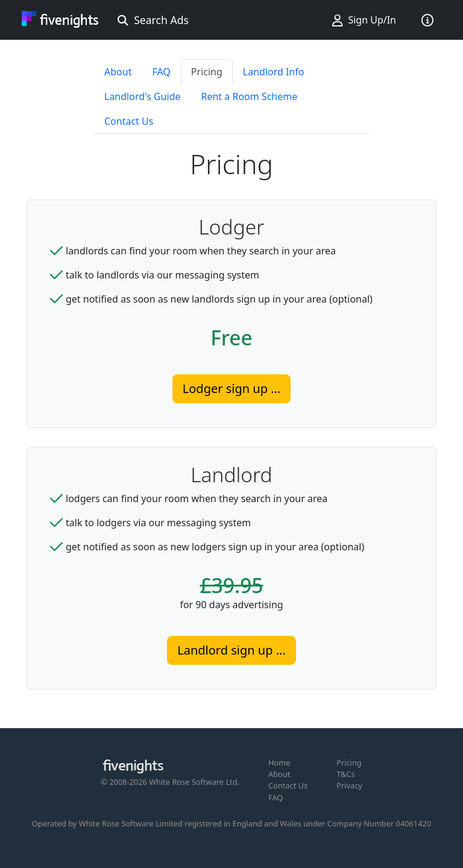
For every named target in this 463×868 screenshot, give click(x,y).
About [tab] (118, 72)
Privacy (349, 785)
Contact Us (288, 785)
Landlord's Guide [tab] (143, 96)
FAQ (276, 797)
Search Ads (153, 20)
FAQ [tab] (161, 72)
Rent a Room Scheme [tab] (250, 96)
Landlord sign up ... (231, 650)
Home (279, 763)
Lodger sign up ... (231, 388)
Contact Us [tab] (129, 121)
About (279, 774)
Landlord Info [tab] (274, 72)
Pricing (349, 763)
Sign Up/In (364, 20)
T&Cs (345, 774)
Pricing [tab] (207, 72)
